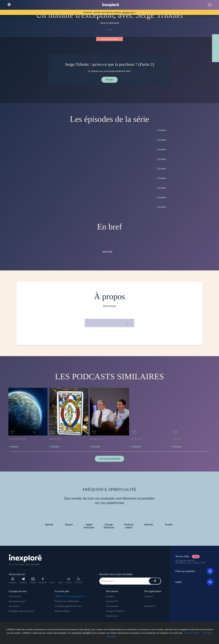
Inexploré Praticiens (115, 611)
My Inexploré (112, 606)
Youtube (33, 581)
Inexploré (110, 596)
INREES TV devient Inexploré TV (70, 596)
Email (194, 582)
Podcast (69, 581)
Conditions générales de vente (68, 606)
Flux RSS (78, 581)
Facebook (43, 581)
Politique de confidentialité (67, 601)
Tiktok (60, 583)
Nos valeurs (14, 606)
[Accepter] (207, 633)
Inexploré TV (112, 601)
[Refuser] (111, 636)
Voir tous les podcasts (109, 459)
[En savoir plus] (191, 633)
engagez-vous (128, 12)
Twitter (52, 583)
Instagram (13, 581)
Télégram (23, 581)
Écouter (109, 80)
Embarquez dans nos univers (22, 611)
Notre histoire (15, 596)
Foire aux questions (194, 571)
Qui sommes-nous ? (18, 601)
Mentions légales (62, 611)
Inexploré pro (112, 616)
